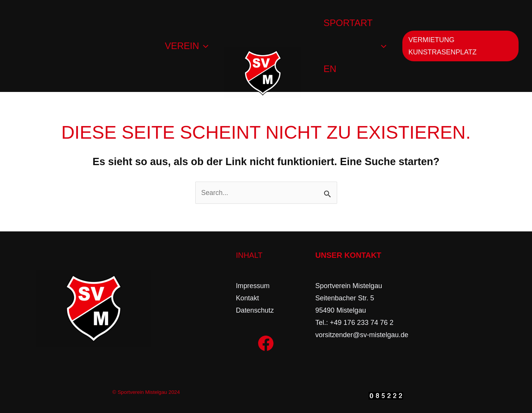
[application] (203, 46)
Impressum (253, 286)
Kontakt (248, 298)
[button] (461, 46)
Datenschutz (255, 310)
